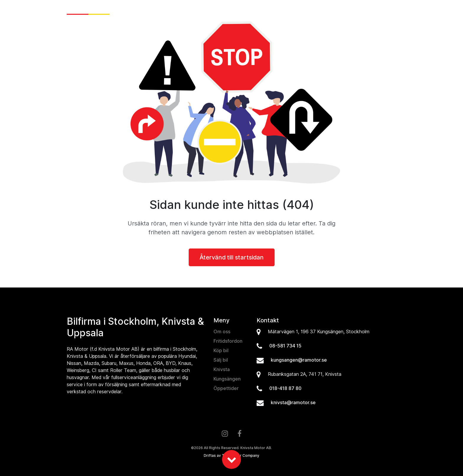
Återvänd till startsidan (232, 257)
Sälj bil (263, 10)
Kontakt (382, 10)
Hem (192, 10)
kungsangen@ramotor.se (299, 360)
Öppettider (226, 388)
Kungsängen (227, 379)
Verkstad (329, 10)
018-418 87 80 (285, 388)
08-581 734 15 (285, 346)
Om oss (356, 10)
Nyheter (213, 10)
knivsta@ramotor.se (293, 403)
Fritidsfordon (293, 10)
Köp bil (239, 10)
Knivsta (222, 369)
